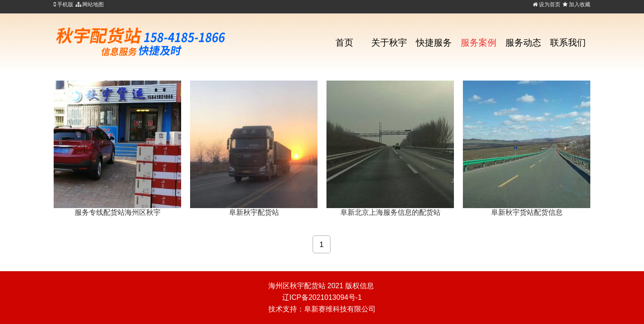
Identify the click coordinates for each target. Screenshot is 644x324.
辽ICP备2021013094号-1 (322, 297)
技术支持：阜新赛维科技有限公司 (322, 309)
